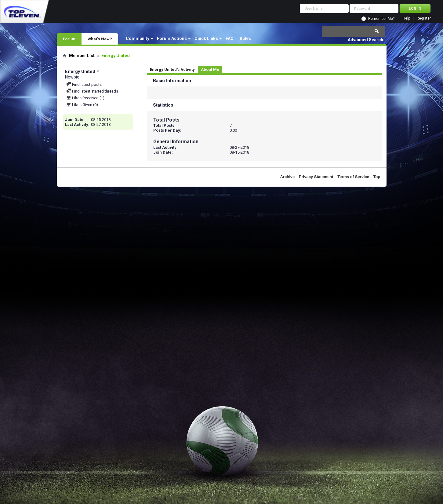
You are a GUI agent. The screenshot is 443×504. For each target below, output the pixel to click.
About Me (210, 69)
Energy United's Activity (172, 69)
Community (138, 38)
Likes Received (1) (85, 98)
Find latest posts (84, 84)
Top (377, 177)
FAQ (230, 38)
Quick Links (206, 38)
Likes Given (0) (82, 105)
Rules (245, 38)
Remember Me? (381, 19)
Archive (288, 177)
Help (406, 18)
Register (424, 18)
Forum (69, 39)
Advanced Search (365, 40)
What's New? (100, 39)
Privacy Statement (316, 177)
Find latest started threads (92, 91)
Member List (82, 56)
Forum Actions (172, 38)
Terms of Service (353, 177)
